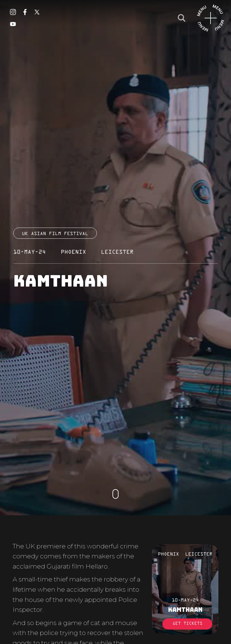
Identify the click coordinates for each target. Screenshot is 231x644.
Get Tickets (188, 624)
